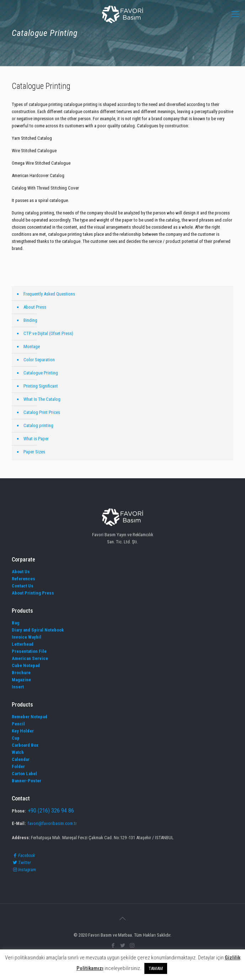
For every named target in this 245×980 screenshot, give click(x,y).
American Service (30, 658)
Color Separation (39, 360)
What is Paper (36, 439)
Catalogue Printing (41, 373)
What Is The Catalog (42, 399)
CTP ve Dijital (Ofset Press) (48, 333)
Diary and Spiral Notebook (38, 630)
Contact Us (23, 586)
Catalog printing (38, 425)
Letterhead (23, 644)
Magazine (21, 680)
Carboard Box (25, 745)
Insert (18, 687)
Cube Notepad (26, 665)
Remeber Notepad (30, 717)
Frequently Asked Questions (49, 294)
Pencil (18, 724)
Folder (18, 766)
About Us (21, 572)
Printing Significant (41, 386)
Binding (30, 320)
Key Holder (23, 731)
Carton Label (24, 774)
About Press (35, 307)
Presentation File (29, 651)
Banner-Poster (26, 781)
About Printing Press (33, 593)
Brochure (21, 673)
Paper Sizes (34, 452)
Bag (15, 623)
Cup (16, 738)
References (23, 579)
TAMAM (156, 968)
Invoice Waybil (26, 637)
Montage (32, 347)
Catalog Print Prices (42, 412)
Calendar (21, 759)
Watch (18, 752)
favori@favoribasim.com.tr (52, 823)
